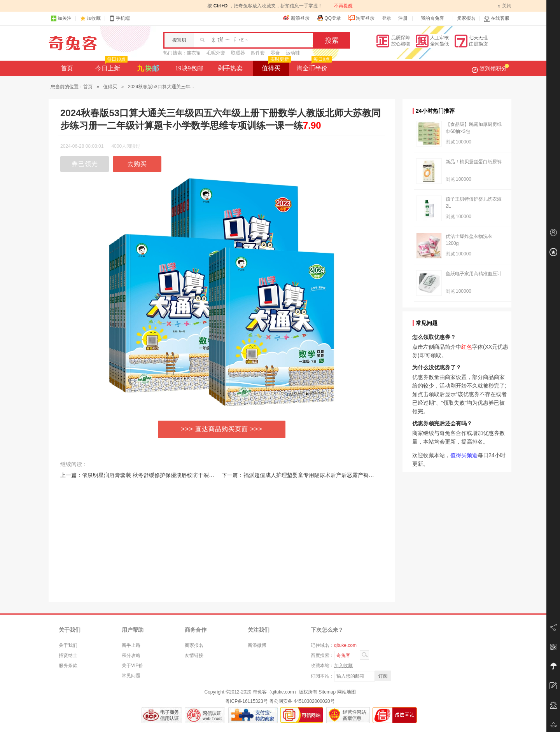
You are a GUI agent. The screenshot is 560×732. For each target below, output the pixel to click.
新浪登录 (296, 18)
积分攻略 (131, 655)
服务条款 (68, 666)
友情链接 (194, 655)
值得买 (276, 66)
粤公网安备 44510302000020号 (302, 701)
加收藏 (94, 18)
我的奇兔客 (432, 18)
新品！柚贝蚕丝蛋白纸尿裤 (474, 162)
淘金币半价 (313, 66)
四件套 (258, 53)
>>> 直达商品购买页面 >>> (222, 429)
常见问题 (131, 676)
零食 (275, 53)
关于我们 (68, 645)
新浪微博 (257, 645)
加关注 (61, 18)
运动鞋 (293, 53)
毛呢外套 (216, 53)
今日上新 (111, 66)
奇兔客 (73, 43)
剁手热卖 (230, 68)
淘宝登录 (361, 18)
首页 (67, 68)
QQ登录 (329, 18)
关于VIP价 (132, 666)
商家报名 (194, 645)
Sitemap (327, 692)
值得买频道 (464, 455)
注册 (403, 18)
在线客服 (497, 18)
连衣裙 (194, 53)
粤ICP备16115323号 (246, 701)
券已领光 (85, 164)
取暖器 (238, 53)
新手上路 (131, 645)
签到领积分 (490, 68)
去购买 (137, 164)
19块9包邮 (189, 68)
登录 (387, 18)
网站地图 (346, 692)
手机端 (119, 18)
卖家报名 (466, 18)
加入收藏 (343, 666)
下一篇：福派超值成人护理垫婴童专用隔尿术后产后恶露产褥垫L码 (302, 475)
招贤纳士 (68, 655)
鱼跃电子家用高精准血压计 (474, 274)
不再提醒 (343, 6)
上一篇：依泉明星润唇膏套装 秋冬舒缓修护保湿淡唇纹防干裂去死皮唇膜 (148, 475)
